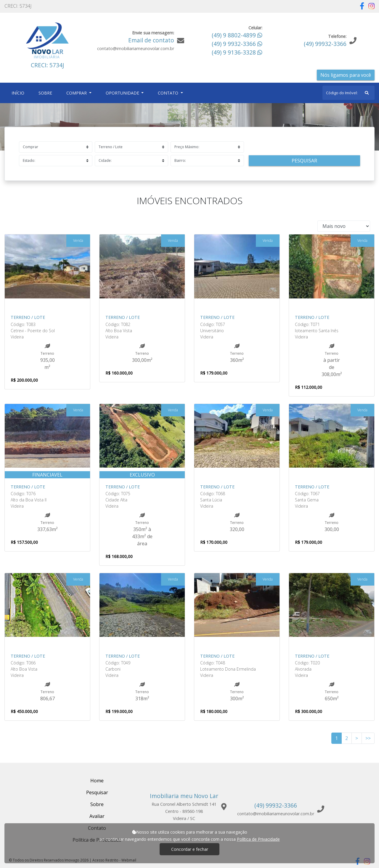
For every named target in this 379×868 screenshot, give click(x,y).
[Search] (349, 93)
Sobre (46, 93)
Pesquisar (304, 161)
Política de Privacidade (258, 839)
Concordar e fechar (190, 849)
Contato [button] (169, 93)
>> (368, 738)
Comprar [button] (77, 93)
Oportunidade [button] (123, 93)
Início (19, 93)
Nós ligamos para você (346, 75)
